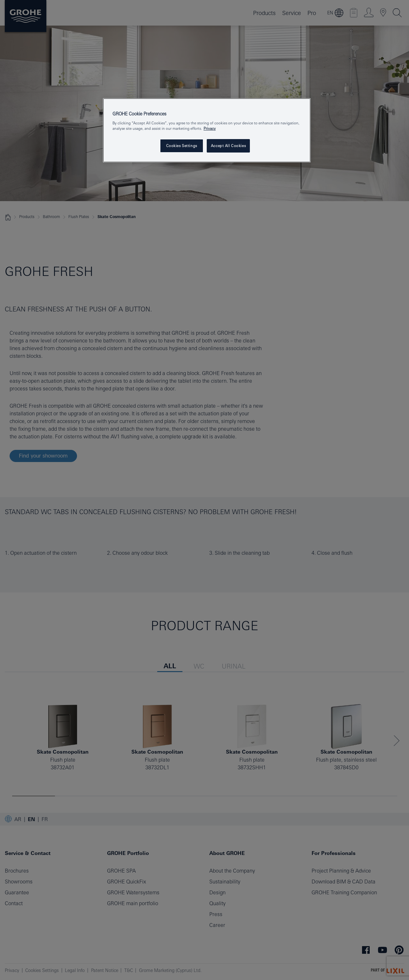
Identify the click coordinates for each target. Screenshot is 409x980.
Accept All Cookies (228, 146)
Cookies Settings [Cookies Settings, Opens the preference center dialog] (182, 146)
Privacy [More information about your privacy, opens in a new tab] (210, 128)
